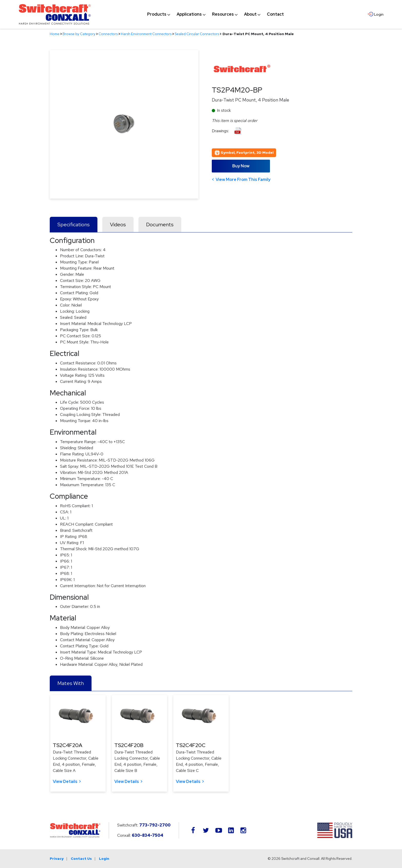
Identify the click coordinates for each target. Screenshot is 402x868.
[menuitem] (157, 14)
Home (55, 34)
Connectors (108, 34)
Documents (160, 224)
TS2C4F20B (129, 745)
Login (104, 859)
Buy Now (241, 166)
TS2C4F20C (191, 745)
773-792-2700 (155, 825)
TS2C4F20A (68, 745)
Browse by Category (79, 34)
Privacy (57, 859)
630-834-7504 (148, 835)
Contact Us (81, 859)
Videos (118, 224)
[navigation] (215, 14)
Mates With (71, 683)
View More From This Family (243, 180)
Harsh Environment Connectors (146, 34)
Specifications (74, 224)
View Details (65, 782)
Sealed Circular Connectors (197, 34)
